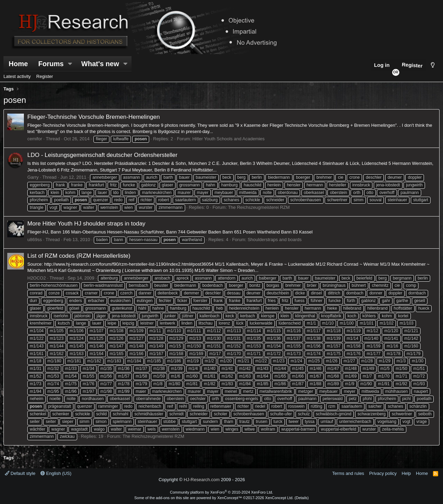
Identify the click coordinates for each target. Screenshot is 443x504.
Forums (51, 64)
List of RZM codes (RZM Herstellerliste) (79, 256)
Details (302, 498)
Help (406, 473)
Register (45, 76)
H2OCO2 (37, 278)
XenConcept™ (230, 498)
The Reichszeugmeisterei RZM (259, 207)
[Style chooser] (433, 65)
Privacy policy (383, 473)
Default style (20, 473)
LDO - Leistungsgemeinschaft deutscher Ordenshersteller (102, 155)
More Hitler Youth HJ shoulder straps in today (86, 224)
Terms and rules (348, 473)
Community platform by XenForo (221, 492)
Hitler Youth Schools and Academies (229, 139)
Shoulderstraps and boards (274, 240)
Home (18, 64)
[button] (70, 64)
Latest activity (17, 76)
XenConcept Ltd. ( (281, 498)
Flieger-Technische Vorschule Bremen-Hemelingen (94, 117)
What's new (100, 64)
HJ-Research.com (202, 480)
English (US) (56, 473)
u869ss (35, 240)
